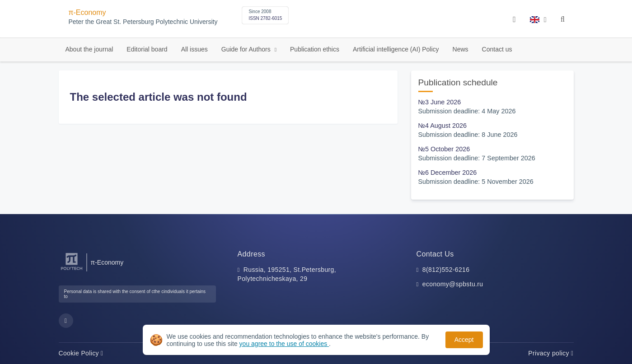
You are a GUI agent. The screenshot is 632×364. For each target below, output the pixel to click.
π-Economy (87, 12)
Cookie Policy (81, 353)
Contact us (497, 49)
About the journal (89, 49)
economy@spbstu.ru (453, 284)
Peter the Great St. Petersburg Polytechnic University (143, 22)
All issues (194, 49)
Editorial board (147, 49)
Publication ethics (315, 49)
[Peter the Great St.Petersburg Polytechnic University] (72, 270)
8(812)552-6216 (446, 270)
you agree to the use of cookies (284, 344)
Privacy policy (551, 353)
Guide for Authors (247, 49)
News (461, 49)
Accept (464, 340)
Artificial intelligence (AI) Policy (396, 49)
